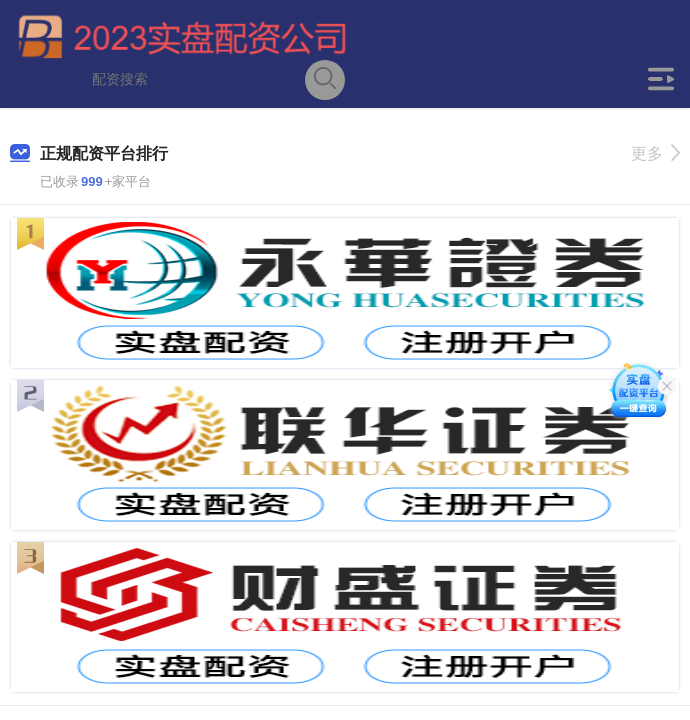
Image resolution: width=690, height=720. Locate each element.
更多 (655, 153)
